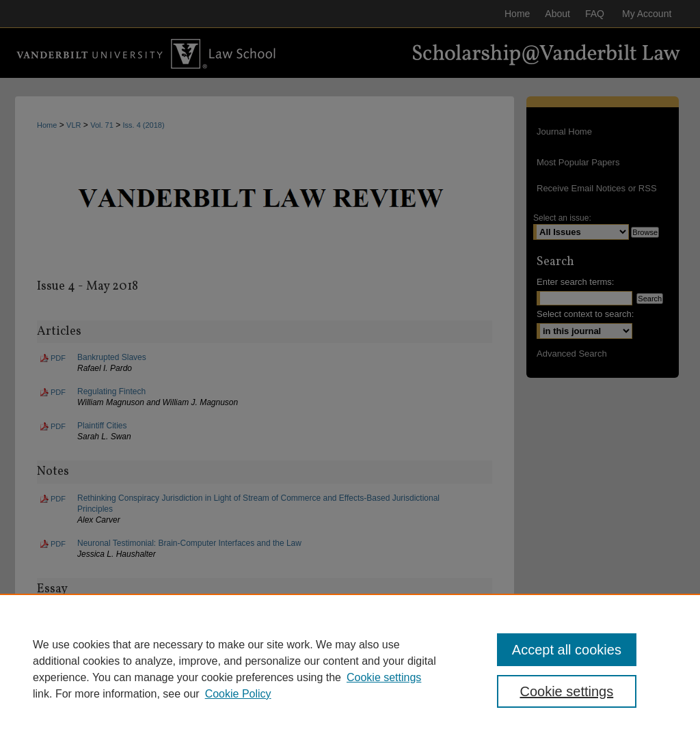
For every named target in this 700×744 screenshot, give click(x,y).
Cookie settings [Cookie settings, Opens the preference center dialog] (566, 691)
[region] (350, 669)
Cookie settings (384, 677)
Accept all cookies (567, 650)
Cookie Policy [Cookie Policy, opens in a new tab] (238, 694)
